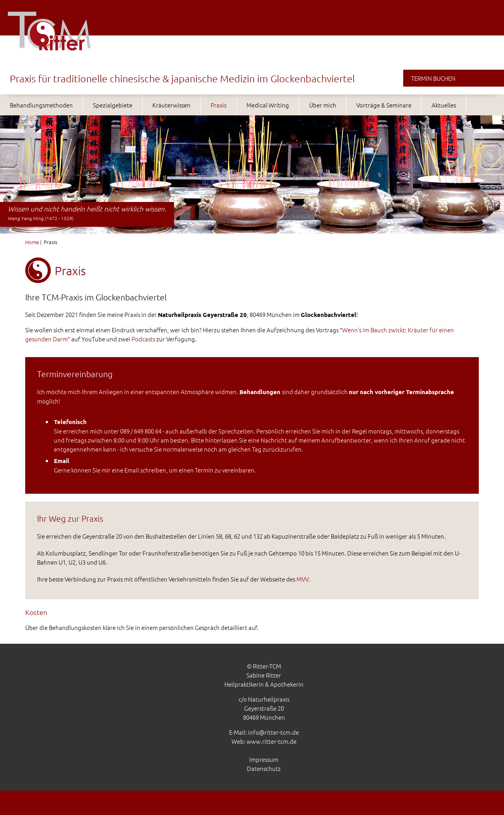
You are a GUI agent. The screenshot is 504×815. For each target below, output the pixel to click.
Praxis (219, 105)
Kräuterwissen (171, 105)
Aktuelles (444, 105)
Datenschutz (264, 768)
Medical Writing (268, 105)
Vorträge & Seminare (384, 105)
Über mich (323, 105)
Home (32, 242)
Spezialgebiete (113, 105)
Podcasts (143, 339)
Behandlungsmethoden (41, 105)
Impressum (264, 759)
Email (132, 470)
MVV (302, 579)
